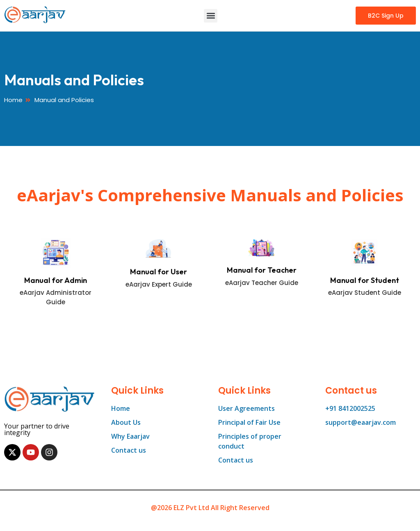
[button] (211, 16)
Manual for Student (365, 280)
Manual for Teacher (262, 270)
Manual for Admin (56, 280)
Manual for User (159, 272)
